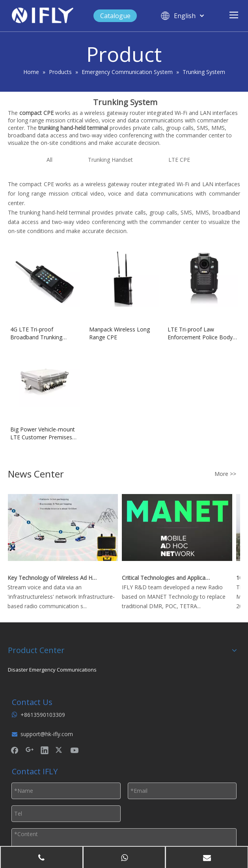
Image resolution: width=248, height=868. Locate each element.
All (49, 160)
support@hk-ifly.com (47, 734)
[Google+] (30, 750)
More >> (225, 474)
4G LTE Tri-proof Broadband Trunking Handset (36, 333)
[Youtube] (75, 750)
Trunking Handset (110, 160)
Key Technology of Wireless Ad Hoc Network (54, 578)
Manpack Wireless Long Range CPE (119, 333)
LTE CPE (179, 160)
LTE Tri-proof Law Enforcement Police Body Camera (200, 333)
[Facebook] (15, 750)
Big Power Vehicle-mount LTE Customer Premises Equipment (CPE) (43, 433)
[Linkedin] (45, 750)
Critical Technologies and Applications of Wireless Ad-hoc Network (168, 578)
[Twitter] (60, 750)
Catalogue (115, 16)
